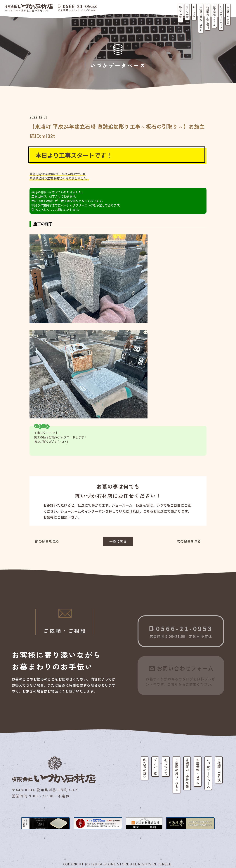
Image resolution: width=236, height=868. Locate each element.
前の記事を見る (47, 541)
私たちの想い (181, 13)
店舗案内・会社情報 (208, 17)
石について (194, 12)
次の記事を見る (189, 541)
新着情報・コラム (214, 16)
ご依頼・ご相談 (228, 15)
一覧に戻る (118, 541)
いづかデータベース (221, 17)
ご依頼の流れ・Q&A (201, 18)
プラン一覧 (187, 12)
